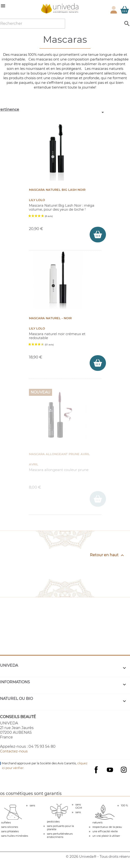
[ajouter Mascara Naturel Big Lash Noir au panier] (98, 235)
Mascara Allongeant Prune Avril (59, 454)
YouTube (110, 770)
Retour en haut (107, 555)
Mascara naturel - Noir (50, 318)
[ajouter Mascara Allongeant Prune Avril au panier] (98, 499)
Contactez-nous (14, 751)
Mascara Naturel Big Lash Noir (57, 190)
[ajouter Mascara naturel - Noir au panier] (98, 363)
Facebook (96, 774)
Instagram (124, 770)
